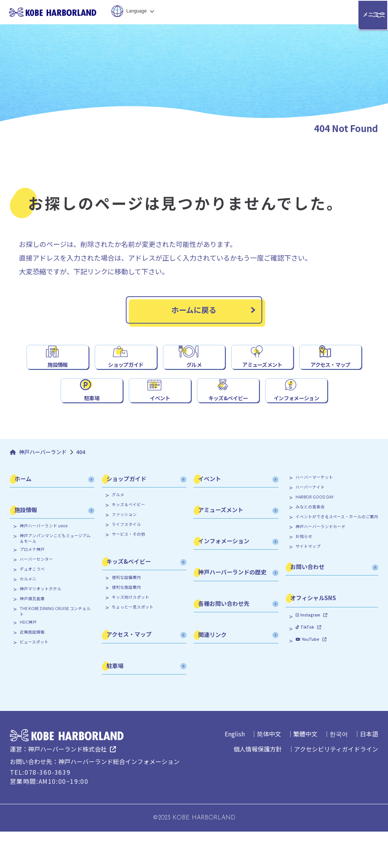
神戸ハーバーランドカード (321, 563)
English (235, 770)
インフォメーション (296, 429)
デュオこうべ (32, 605)
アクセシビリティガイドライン (336, 785)
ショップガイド (126, 377)
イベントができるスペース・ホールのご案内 (337, 553)
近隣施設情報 (32, 668)
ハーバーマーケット (314, 514)
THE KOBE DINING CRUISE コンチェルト (55, 648)
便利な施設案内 (126, 624)
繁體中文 (305, 770)
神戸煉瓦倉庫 (32, 635)
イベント (160, 429)
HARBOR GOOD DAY (314, 533)
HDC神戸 (28, 659)
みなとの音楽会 (310, 543)
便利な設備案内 (126, 614)
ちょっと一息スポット (133, 643)
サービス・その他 (128, 571)
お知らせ (304, 573)
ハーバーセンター (36, 596)
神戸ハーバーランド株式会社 (67, 785)
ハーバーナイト (310, 524)
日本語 (369, 770)
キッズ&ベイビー (228, 429)
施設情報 (58, 377)
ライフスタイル (126, 561)
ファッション (124, 551)
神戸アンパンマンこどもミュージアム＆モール (55, 575)
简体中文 (269, 770)
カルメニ (28, 615)
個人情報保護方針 (258, 785)
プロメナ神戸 (32, 586)
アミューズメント (262, 377)
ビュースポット (34, 678)
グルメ (194, 377)
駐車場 (92, 429)
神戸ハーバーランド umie (44, 562)
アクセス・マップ (331, 377)
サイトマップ (308, 583)
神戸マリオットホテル (41, 625)
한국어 (339, 770)
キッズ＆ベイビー (128, 541)
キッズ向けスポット (131, 634)
